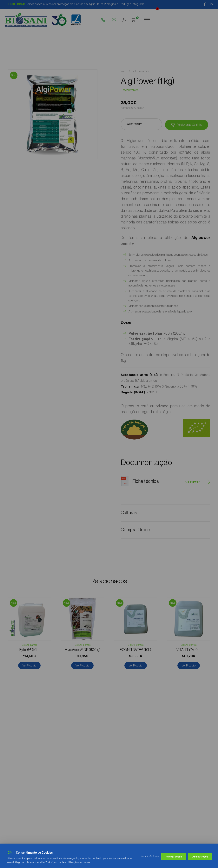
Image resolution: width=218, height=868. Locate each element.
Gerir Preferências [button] (150, 857)
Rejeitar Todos (174, 857)
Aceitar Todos (200, 857)
